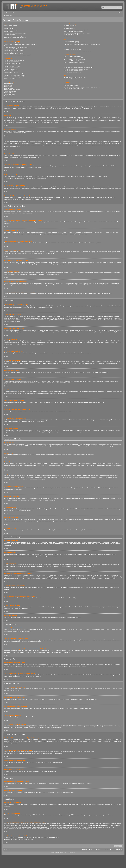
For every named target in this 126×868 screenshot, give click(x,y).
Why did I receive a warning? (11, 72)
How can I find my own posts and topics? (74, 62)
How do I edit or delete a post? (11, 62)
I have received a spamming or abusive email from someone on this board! (82, 44)
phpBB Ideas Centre (75, 815)
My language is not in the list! (11, 49)
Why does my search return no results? (74, 58)
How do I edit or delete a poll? (11, 68)
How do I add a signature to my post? (13, 63)
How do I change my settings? (11, 43)
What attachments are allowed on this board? (75, 77)
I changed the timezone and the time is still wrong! (16, 47)
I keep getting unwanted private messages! (74, 43)
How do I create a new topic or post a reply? (15, 60)
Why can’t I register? (9, 28)
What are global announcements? (12, 90)
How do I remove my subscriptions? (73, 72)
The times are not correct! (10, 46)
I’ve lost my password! (9, 35)
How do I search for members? (72, 61)
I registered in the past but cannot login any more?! (16, 33)
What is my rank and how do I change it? (14, 53)
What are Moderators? (70, 27)
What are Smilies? (8, 87)
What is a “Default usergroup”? (72, 35)
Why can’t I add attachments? (11, 71)
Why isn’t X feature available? (71, 86)
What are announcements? (11, 91)
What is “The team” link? (70, 36)
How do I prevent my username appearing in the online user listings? (20, 44)
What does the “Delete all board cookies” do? (15, 38)
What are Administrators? (70, 25)
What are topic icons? (9, 96)
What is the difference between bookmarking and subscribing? (79, 68)
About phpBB (116, 804)
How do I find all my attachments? (72, 79)
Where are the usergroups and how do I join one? (76, 30)
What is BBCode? (8, 84)
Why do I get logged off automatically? (13, 36)
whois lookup (112, 824)
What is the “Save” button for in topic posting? (15, 75)
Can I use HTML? (8, 85)
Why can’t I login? (8, 31)
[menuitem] (13, 13)
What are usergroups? (70, 28)
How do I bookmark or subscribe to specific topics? (76, 69)
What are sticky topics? (10, 93)
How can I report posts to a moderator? (13, 74)
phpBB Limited (48, 804)
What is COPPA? (8, 27)
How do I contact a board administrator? (74, 89)
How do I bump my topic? (10, 78)
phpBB (48, 253)
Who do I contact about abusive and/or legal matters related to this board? (82, 87)
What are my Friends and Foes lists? (73, 50)
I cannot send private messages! (72, 41)
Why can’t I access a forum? (11, 69)
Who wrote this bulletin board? (71, 84)
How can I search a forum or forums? (73, 56)
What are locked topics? (10, 94)
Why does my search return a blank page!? (75, 59)
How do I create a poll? (10, 65)
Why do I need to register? (10, 25)
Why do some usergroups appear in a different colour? (77, 33)
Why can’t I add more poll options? (12, 66)
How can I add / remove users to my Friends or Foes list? (78, 51)
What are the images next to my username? (15, 50)
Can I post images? (9, 88)
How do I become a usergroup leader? (73, 31)
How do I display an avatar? (11, 52)
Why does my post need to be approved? (14, 77)
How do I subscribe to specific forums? (73, 71)
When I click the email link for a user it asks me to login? (17, 55)
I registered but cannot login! (11, 30)
